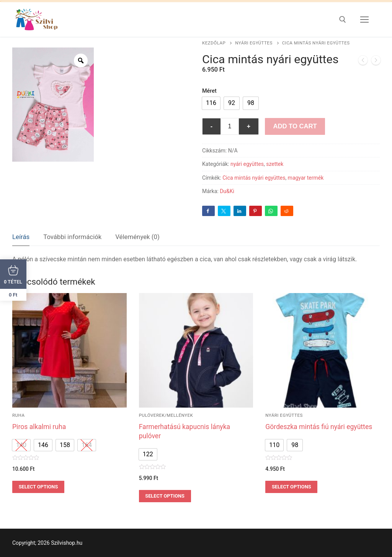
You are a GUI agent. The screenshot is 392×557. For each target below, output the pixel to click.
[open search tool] (343, 20)
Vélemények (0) (137, 237)
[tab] (21, 237)
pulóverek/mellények (166, 415)
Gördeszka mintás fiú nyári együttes (319, 427)
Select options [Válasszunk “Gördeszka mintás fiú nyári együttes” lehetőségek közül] (292, 487)
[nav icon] (364, 20)
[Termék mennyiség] (230, 126)
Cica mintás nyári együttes (254, 178)
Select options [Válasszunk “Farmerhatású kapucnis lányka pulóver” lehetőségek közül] (165, 496)
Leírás (21, 237)
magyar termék (306, 178)
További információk (72, 237)
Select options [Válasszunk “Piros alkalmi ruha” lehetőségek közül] (38, 487)
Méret (209, 91)
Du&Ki (227, 191)
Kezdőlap (214, 43)
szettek (275, 164)
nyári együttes (254, 43)
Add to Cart (295, 126)
